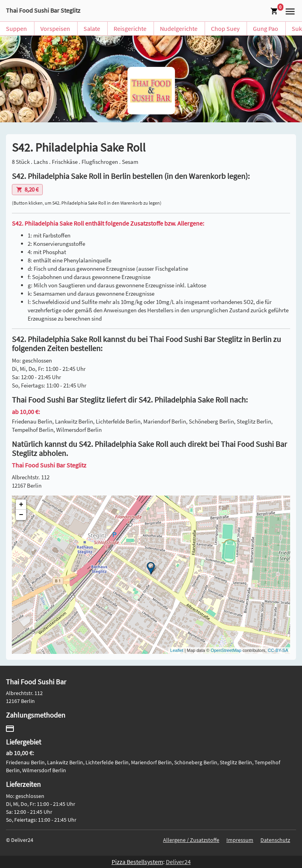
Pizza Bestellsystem (137, 862)
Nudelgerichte (179, 28)
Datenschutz (275, 840)
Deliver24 (178, 862)
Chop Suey (225, 28)
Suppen (16, 28)
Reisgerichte (130, 28)
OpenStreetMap (226, 650)
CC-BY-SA (278, 650)
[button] (289, 11)
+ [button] (21, 505)
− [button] (21, 515)
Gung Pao (266, 28)
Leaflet (177, 650)
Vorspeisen (55, 28)
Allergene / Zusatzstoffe (191, 840)
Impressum (240, 840)
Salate (92, 28)
